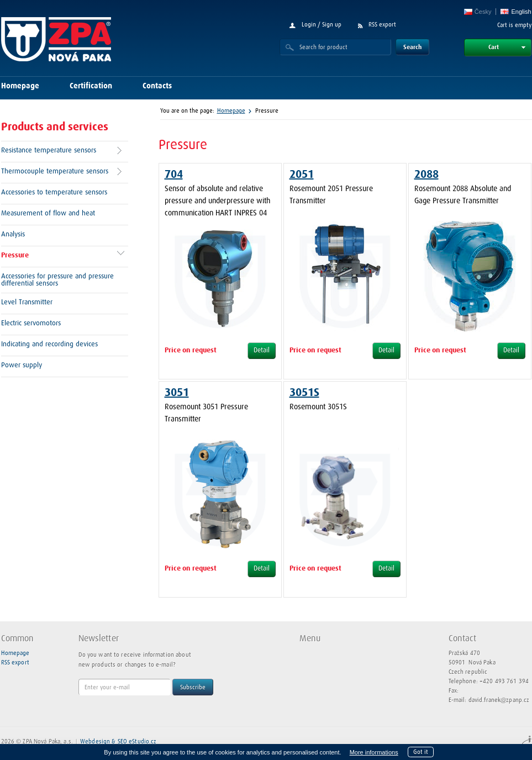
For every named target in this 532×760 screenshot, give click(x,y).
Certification (91, 86)
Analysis (13, 234)
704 (174, 175)
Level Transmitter (27, 302)
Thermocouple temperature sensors (55, 171)
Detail (262, 351)
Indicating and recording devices (49, 344)
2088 (426, 175)
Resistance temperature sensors (49, 151)
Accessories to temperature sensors (54, 192)
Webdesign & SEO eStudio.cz (118, 741)
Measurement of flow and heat (48, 213)
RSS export (382, 25)
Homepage (20, 86)
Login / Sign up (322, 25)
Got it (421, 752)
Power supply (22, 365)
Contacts (157, 86)
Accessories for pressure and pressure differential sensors (57, 280)
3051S (304, 393)
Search (412, 47)
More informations (374, 752)
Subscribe (193, 687)
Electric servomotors (31, 323)
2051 (302, 175)
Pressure (15, 255)
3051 (177, 393)
